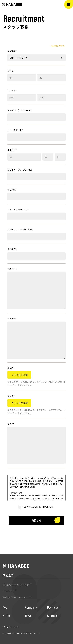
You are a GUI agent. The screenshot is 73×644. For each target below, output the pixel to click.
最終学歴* (12, 249)
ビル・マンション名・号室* (20, 229)
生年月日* (12, 150)
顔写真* (11, 368)
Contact (52, 616)
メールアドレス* (15, 130)
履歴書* (11, 396)
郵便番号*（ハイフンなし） (20, 170)
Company (31, 608)
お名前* (11, 71)
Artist (7, 616)
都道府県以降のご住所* (18, 209)
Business (53, 608)
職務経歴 (12, 269)
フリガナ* (12, 90)
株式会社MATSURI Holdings (16, 585)
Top (5, 608)
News (28, 616)
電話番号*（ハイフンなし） (20, 110)
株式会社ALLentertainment (16, 597)
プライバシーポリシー (12, 627)
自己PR (11, 424)
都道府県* (12, 190)
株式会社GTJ (9, 591)
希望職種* (12, 51)
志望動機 (12, 318)
